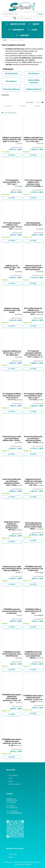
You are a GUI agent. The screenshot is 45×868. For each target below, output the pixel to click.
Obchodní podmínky (15, 784)
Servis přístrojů (13, 775)
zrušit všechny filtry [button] (10, 113)
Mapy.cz (11, 857)
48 (43, 102)
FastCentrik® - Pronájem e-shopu (15, 862)
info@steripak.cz (16, 813)
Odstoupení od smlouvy (23, 864)
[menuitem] (16, 24)
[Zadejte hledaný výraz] (22, 14)
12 (37, 102)
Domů (5, 40)
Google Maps (13, 854)
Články (11, 781)
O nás (10, 778)
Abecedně (37, 106)
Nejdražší (22, 106)
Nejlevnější (8, 106)
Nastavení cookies (34, 862)
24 (40, 102)
